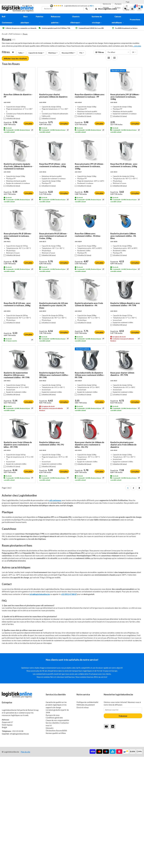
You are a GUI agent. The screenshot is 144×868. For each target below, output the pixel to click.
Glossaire (50, 728)
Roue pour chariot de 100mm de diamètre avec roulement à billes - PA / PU (90, 445)
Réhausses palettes (56, 20)
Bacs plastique (26, 20)
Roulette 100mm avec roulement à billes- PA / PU (52, 443)
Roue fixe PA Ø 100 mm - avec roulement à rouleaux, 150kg (124, 165)
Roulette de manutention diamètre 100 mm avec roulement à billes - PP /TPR (17, 375)
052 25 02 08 (27, 6)
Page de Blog (128, 6)
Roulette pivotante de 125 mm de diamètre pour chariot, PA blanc (54, 305)
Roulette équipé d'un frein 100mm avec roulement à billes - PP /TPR (54, 375)
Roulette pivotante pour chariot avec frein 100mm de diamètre (123, 445)
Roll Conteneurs (8, 20)
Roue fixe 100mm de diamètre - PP (18, 96)
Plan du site (25, 752)
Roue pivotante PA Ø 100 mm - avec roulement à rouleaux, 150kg (18, 236)
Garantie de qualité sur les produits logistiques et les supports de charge (56, 705)
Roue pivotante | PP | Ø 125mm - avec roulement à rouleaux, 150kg (89, 166)
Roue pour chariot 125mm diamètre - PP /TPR (122, 374)
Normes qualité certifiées (56, 733)
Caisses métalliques (118, 20)
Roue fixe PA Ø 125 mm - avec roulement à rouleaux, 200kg (17, 304)
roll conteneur (55, 500)
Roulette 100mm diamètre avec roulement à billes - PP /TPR (125, 304)
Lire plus (28, 123)
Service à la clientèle (107, 6)
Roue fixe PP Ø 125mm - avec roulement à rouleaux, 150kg (53, 165)
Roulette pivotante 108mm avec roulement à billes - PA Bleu (123, 236)
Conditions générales (54, 718)
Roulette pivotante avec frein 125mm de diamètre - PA (89, 304)
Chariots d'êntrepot (76, 20)
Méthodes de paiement (86, 705)
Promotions (135, 20)
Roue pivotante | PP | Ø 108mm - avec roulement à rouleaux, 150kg (125, 97)
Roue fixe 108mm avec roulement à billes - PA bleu (88, 235)
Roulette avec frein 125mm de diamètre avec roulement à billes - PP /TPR (18, 445)
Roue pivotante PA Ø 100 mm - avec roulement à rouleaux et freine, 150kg (53, 236)
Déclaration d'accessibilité (56, 730)
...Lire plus (137, 46)
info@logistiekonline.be (10, 6)
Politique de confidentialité (87, 702)
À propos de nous (118, 6)
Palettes (40, 19)
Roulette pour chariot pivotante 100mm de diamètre (53, 96)
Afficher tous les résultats (15, 58)
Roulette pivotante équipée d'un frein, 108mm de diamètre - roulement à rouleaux (18, 166)
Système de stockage (97, 20)
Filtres (100, 52)
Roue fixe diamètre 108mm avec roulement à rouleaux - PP (90, 96)
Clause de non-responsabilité (57, 720)
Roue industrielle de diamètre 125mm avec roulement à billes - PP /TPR (90, 375)
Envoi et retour (83, 707)
